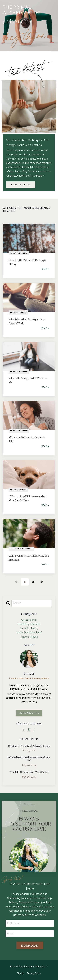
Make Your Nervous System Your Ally (27, 439)
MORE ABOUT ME (29, 713)
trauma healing (18, 312)
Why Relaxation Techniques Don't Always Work (27, 321)
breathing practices (21, 549)
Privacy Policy (34, 973)
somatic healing (19, 253)
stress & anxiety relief (29, 632)
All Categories (29, 620)
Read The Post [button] (21, 185)
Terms (20, 973)
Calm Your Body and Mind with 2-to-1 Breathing (29, 557)
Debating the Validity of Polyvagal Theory (27, 262)
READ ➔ (45, 269)
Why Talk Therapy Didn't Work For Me (28, 380)
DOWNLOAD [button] (30, 946)
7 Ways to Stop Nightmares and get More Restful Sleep (28, 498)
